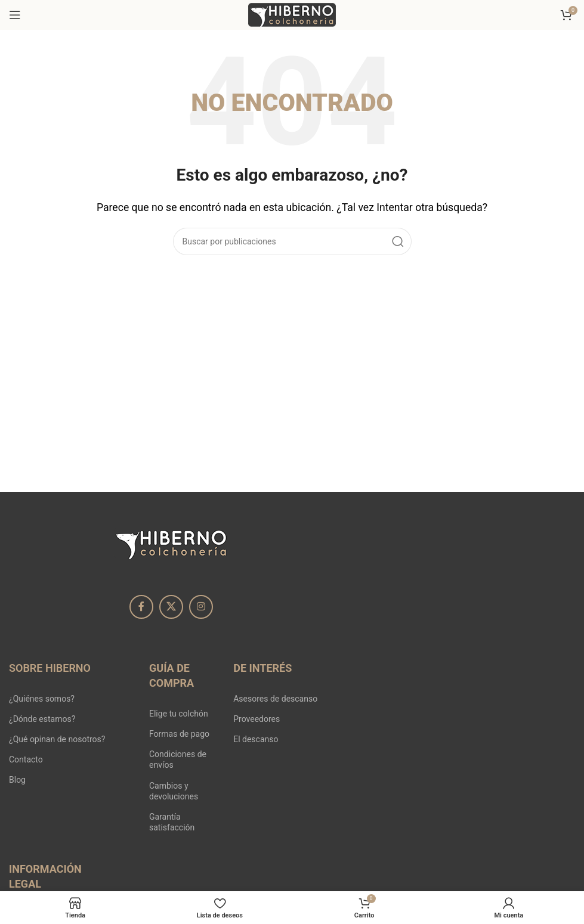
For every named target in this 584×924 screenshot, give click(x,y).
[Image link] (171, 543)
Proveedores (257, 719)
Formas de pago (179, 734)
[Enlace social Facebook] (141, 607)
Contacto (26, 759)
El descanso (256, 739)
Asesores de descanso (275, 699)
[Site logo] (292, 14)
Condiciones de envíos (178, 759)
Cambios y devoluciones (174, 791)
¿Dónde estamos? (42, 719)
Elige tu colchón (179, 714)
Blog (17, 780)
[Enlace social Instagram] (201, 607)
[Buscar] (292, 241)
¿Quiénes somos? (42, 699)
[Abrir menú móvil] (15, 15)
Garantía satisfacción (172, 822)
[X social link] (171, 607)
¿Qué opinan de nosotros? (57, 739)
